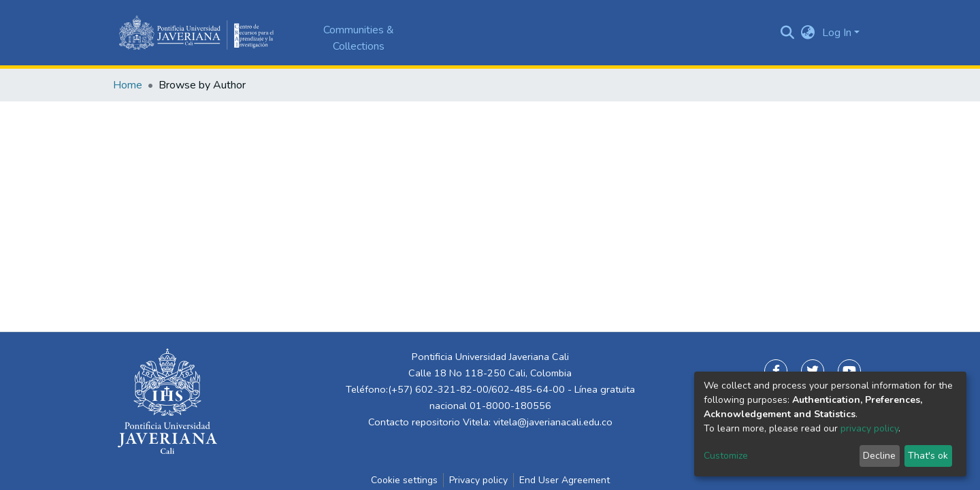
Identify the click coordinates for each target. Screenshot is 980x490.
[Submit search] (788, 33)
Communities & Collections (359, 38)
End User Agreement (565, 480)
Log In (837, 33)
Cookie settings (404, 480)
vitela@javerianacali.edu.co (553, 422)
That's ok (928, 456)
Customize (726, 456)
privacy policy (869, 428)
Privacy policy (478, 480)
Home (128, 85)
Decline (879, 456)
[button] (808, 33)
